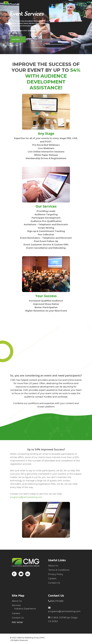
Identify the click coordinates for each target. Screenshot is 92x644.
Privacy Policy (56, 574)
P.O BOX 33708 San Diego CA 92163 (63, 619)
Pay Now (17, 622)
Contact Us (54, 583)
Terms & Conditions (59, 570)
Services (16, 605)
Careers (52, 579)
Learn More (18, 39)
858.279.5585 (56, 601)
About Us (53, 566)
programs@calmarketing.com (26, 497)
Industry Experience (25, 609)
